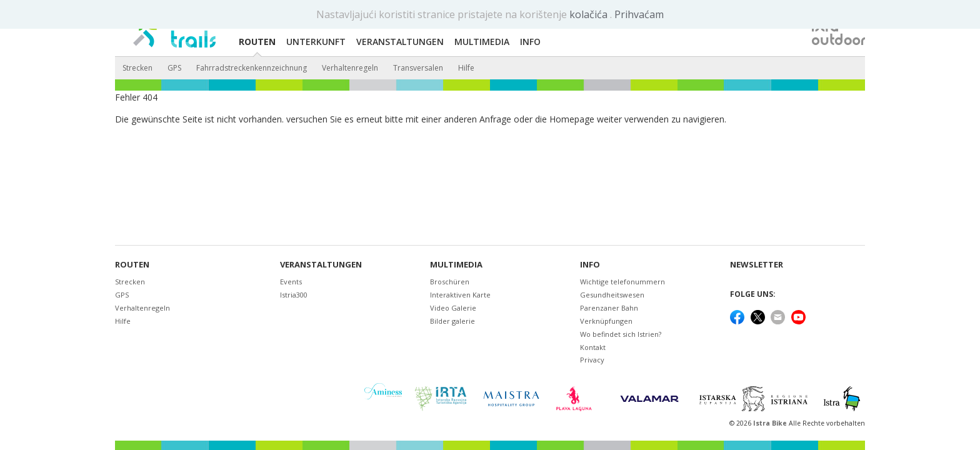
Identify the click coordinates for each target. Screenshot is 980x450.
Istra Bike (771, 423)
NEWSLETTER (757, 265)
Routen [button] (257, 42)
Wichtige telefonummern (622, 282)
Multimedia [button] (482, 42)
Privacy (592, 360)
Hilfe (466, 68)
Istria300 (294, 295)
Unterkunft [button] (316, 42)
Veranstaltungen (321, 265)
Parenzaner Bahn (609, 308)
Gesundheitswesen (612, 295)
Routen (132, 265)
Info (590, 265)
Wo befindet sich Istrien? (621, 334)
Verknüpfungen (606, 321)
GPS (174, 68)
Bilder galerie (452, 321)
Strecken (137, 68)
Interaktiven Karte (460, 295)
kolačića (590, 14)
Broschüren (450, 282)
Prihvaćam (639, 14)
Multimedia (456, 265)
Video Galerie (453, 308)
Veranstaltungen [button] (400, 42)
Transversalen (418, 68)
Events (291, 282)
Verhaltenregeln (350, 68)
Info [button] (530, 42)
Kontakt (593, 347)
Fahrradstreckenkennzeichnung (252, 68)
